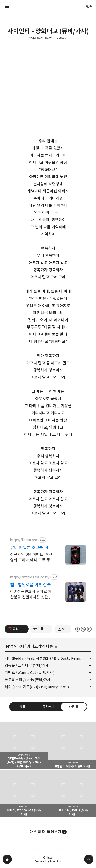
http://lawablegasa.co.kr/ (30, 577)
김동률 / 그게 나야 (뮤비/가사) (27, 665)
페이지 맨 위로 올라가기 (89, 859)
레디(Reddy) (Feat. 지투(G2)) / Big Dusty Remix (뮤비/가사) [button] (24, 745)
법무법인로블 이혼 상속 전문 (30, 585)
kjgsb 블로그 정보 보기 (89, 6)
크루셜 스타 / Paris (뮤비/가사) (28, 680)
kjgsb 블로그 (7, 859)
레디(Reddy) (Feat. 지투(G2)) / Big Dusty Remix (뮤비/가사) (48, 658)
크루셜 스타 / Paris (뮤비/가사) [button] (72, 793)
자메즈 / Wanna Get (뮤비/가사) (30, 673)
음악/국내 (61, 38)
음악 (9, 646)
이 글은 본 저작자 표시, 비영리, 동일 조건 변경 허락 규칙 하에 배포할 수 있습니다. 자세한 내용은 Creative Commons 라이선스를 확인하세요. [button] (83, 629)
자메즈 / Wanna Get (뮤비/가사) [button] (24, 793)
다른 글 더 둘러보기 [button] (45, 832)
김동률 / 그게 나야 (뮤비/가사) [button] (72, 745)
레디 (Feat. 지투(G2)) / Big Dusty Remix (37, 687)
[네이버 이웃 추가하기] (63, 629)
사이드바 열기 (7, 6)
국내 (21, 646)
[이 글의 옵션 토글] (25, 629)
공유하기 (48, 707)
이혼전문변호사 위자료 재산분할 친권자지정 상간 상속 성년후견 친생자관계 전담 (31, 595)
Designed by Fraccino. (48, 861)
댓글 (23, 707)
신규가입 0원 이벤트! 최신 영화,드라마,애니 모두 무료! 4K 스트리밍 (33, 557)
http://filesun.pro (24, 540)
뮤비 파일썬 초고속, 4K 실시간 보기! (31, 548)
